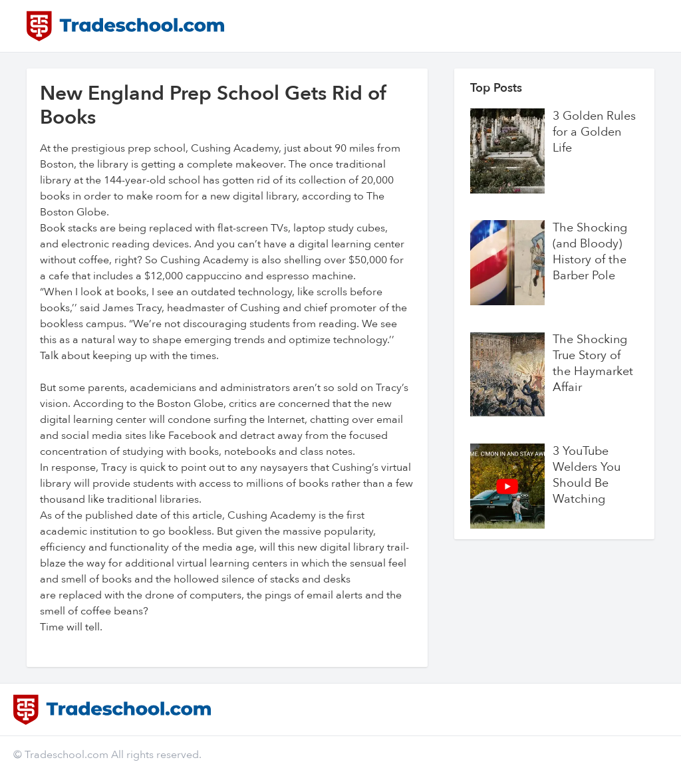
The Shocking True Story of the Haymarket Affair (593, 364)
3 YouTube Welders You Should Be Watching (587, 475)
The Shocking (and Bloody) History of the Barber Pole (590, 252)
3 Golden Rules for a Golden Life (594, 132)
